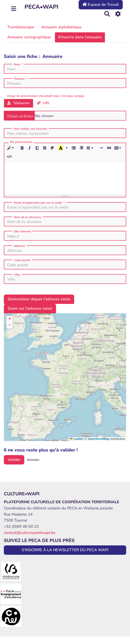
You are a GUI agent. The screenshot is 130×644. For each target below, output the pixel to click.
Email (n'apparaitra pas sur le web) (40, 203)
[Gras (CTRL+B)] (22, 148)
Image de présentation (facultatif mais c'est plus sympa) (46, 96)
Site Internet (22, 231)
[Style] (11, 148)
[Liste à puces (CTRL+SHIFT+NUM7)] (74, 148)
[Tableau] (118, 148)
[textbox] (65, 177)
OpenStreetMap (99, 439)
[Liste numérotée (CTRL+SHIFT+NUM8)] (81, 148)
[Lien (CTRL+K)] (109, 148)
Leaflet (76, 439)
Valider (14, 460)
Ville (17, 275)
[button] (10, 319)
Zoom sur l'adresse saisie (30, 308)
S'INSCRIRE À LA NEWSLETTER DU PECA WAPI (65, 550)
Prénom (21, 79)
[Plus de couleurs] (66, 148)
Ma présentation (21, 142)
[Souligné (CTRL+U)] (37, 148)
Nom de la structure (27, 217)
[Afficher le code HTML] (9, 156)
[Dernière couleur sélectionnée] (61, 148)
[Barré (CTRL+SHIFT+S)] (45, 148)
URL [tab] (43, 103)
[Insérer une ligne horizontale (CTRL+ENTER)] (101, 148)
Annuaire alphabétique (61, 27)
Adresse (19, 246)
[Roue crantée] (118, 14)
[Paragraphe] (91, 148)
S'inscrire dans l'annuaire (80, 37)
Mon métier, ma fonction (30, 129)
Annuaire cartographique (29, 37)
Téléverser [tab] (19, 103)
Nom (19, 65)
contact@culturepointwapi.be (30, 533)
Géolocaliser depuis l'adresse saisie (39, 299)
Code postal (22, 260)
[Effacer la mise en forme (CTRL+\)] (52, 148)
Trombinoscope (21, 27)
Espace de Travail (101, 4)
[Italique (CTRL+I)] (30, 148)
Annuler (33, 460)
